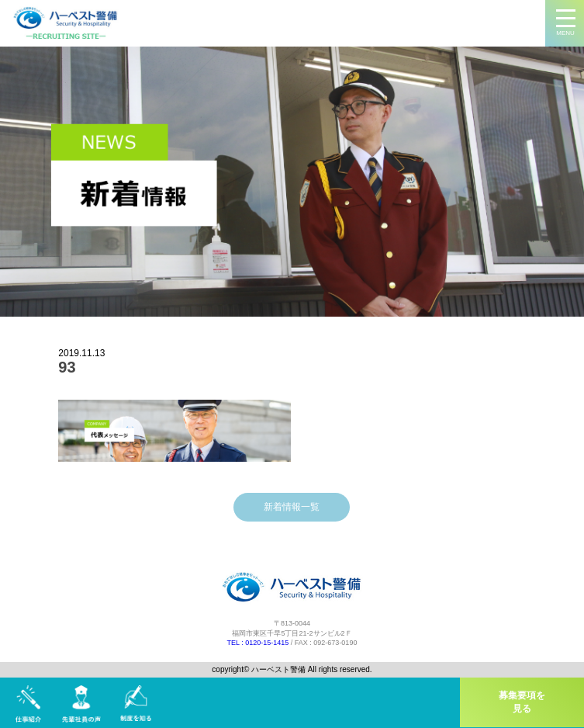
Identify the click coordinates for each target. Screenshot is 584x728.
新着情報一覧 (292, 507)
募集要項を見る (522, 702)
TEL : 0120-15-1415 (258, 643)
